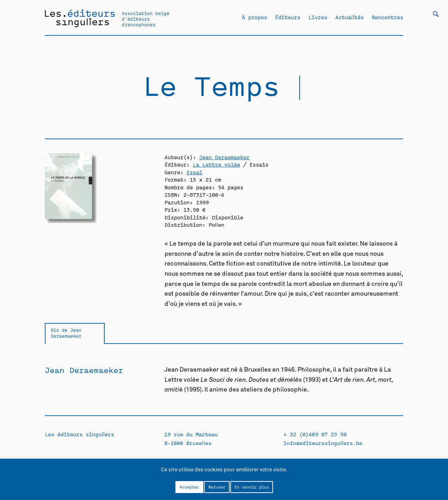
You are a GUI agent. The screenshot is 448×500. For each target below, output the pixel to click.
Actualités (349, 17)
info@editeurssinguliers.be (323, 443)
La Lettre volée (216, 164)
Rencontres (387, 17)
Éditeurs (288, 17)
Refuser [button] (217, 487)
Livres (318, 17)
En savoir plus (252, 487)
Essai (194, 172)
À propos (254, 17)
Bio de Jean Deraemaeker (66, 333)
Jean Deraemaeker (224, 157)
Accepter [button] (189, 487)
